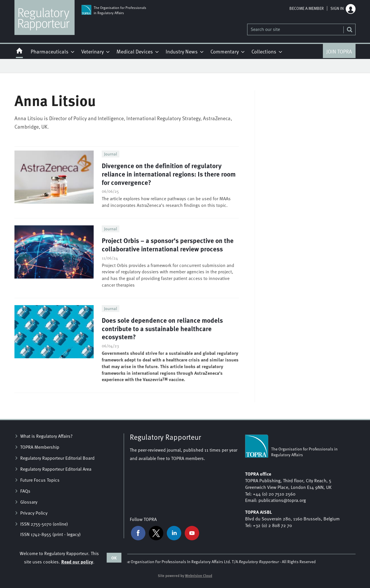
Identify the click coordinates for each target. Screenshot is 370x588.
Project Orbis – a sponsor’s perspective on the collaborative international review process (168, 244)
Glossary (29, 502)
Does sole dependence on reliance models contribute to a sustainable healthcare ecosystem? (162, 328)
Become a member (307, 8)
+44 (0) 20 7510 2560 (274, 494)
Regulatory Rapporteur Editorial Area (56, 469)
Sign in (337, 8)
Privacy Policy (34, 513)
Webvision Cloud (199, 576)
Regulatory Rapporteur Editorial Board (57, 458)
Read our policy (77, 562)
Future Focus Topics (40, 480)
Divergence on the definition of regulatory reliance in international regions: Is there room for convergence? (169, 174)
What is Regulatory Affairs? (46, 436)
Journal (111, 154)
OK (114, 558)
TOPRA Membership (40, 447)
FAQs (25, 491)
